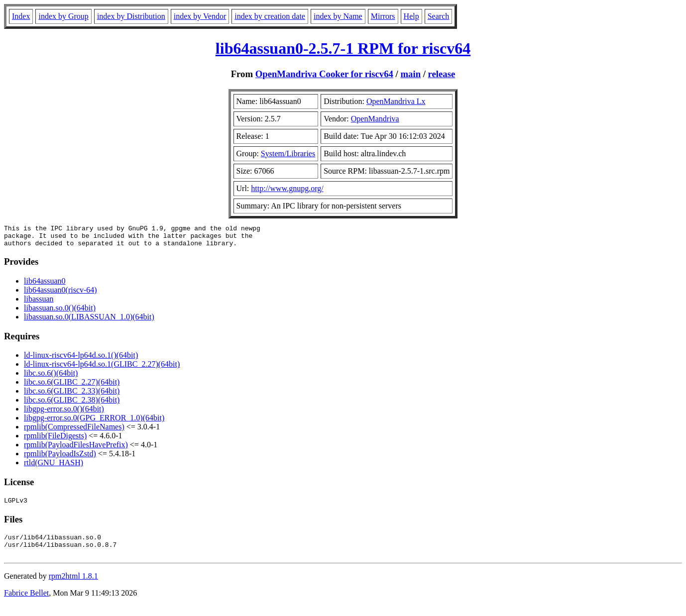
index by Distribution (131, 16)
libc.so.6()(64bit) (51, 377)
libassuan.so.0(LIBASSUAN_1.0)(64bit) (89, 321)
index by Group (63, 16)
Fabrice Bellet (26, 603)
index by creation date (270, 16)
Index (21, 16)
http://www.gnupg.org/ (287, 188)
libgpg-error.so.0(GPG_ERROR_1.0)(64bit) (94, 422)
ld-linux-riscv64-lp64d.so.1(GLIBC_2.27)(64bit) (102, 368)
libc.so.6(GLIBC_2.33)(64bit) (72, 395)
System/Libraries (288, 154)
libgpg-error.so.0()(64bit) (64, 413)
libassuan (39, 303)
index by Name (338, 16)
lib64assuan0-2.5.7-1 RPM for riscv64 (343, 48)
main (411, 74)
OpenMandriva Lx (396, 101)
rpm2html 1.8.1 (73, 586)
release (442, 74)
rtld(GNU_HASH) (54, 467)
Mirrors (383, 16)
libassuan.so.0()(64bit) (60, 312)
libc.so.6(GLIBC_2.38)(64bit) (72, 404)
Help (411, 16)
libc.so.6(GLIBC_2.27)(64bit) (72, 386)
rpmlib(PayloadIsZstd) (60, 458)
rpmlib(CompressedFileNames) (74, 431)
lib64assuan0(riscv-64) (60, 294)
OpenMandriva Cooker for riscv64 (324, 74)
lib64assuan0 (45, 285)
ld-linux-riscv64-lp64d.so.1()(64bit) (81, 359)
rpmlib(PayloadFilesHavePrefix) (76, 449)
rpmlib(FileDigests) (55, 440)
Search (439, 16)
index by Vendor (200, 16)
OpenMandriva (375, 119)
